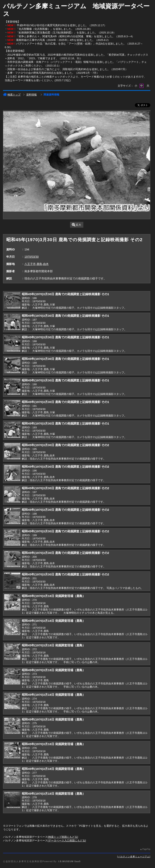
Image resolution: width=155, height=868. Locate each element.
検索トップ (12, 95)
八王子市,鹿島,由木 (37, 264)
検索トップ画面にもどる (63, 837)
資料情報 (31, 95)
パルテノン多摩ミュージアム (134, 857)
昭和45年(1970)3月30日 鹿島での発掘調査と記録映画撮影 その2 (65, 445)
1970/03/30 (31, 257)
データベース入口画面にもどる (67, 840)
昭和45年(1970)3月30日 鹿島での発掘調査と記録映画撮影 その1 (65, 294)
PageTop (146, 849)
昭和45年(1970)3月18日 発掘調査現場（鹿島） (54, 596)
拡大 (77, 225)
